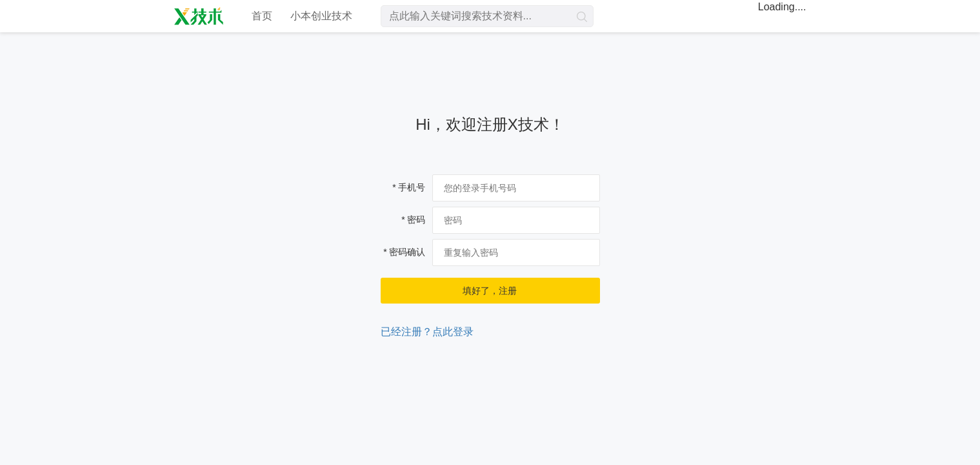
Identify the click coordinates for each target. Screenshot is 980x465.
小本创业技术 (321, 16)
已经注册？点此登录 (427, 332)
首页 (262, 16)
